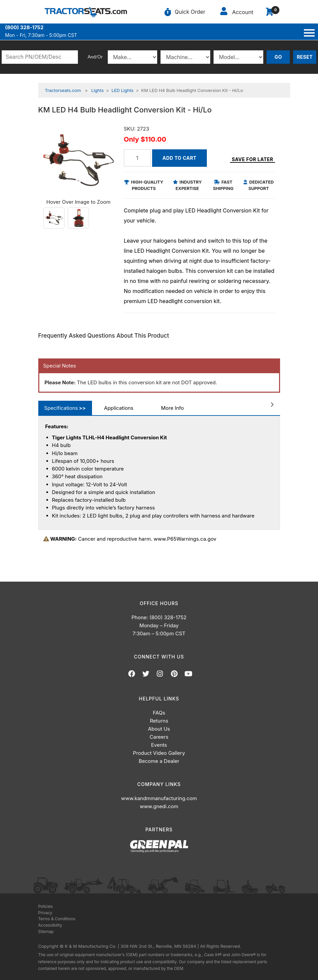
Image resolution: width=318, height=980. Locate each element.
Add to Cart (179, 158)
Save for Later (252, 159)
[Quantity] (137, 158)
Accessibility (50, 925)
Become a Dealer (159, 761)
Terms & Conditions (57, 919)
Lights (98, 90)
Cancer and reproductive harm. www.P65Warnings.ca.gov (130, 539)
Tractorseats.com (63, 90)
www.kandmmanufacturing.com (159, 798)
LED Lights (122, 90)
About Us (159, 729)
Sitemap (46, 932)
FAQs (159, 713)
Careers (159, 737)
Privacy (45, 913)
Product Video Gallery (159, 753)
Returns (159, 721)
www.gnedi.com (159, 806)
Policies (46, 906)
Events (159, 745)
